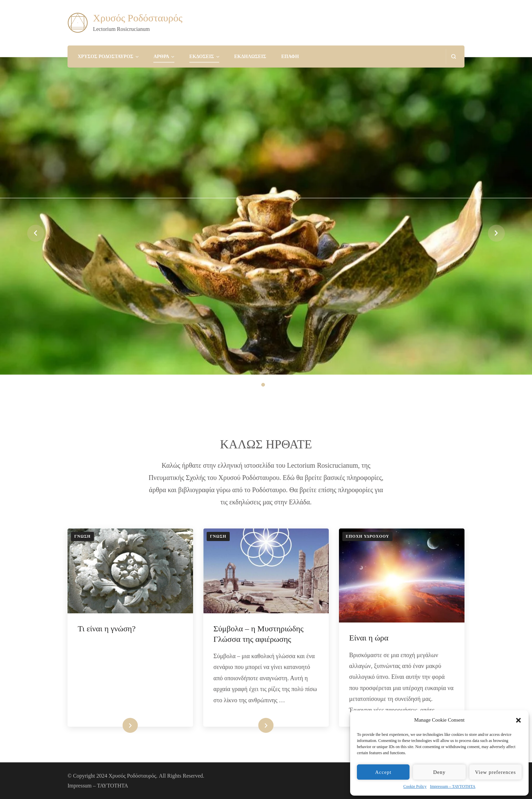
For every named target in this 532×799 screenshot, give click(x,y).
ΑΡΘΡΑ (161, 57)
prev (36, 233)
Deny (440, 772)
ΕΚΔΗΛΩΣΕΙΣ (250, 57)
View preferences (495, 772)
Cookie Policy (415, 786)
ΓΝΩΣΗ (82, 536)
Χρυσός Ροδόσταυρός (138, 18)
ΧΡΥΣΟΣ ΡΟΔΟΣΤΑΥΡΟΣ (106, 57)
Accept (383, 772)
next (496, 233)
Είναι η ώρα (369, 638)
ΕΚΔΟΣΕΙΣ (202, 57)
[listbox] (266, 233)
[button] (518, 720)
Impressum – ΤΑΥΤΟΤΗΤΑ (453, 786)
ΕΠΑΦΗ (290, 57)
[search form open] (453, 57)
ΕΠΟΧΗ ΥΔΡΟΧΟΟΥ (367, 536)
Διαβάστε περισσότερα (114, 725)
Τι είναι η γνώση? (107, 629)
